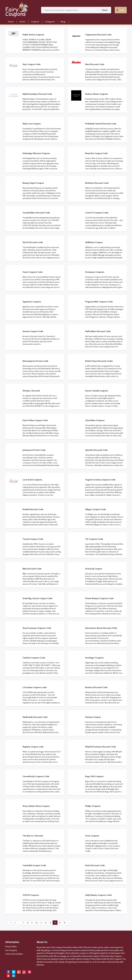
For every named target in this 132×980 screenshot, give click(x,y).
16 (65, 923)
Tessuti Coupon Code (33, 539)
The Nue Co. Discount (33, 836)
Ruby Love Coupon (32, 124)
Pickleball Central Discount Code (101, 124)
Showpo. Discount (31, 391)
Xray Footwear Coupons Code (37, 628)
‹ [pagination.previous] (7, 923)
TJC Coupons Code (94, 539)
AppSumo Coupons (32, 302)
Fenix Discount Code (95, 865)
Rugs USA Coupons (94, 776)
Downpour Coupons (95, 272)
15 (60, 923)
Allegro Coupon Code (95, 509)
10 (37, 923)
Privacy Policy (11, 947)
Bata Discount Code (95, 64)
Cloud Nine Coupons (95, 420)
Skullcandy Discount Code (35, 717)
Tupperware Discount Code (98, 35)
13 (50, 923)
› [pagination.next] (69, 923)
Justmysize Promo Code (34, 450)
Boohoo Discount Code (96, 687)
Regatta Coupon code (33, 747)
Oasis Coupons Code (33, 272)
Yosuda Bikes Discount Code (36, 213)
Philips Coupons (93, 806)
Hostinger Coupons (94, 658)
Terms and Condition (14, 954)
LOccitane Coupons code (35, 687)
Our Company (11, 950)
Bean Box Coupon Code (96, 153)
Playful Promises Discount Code (100, 747)
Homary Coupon (93, 717)
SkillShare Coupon (94, 242)
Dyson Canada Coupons (97, 391)
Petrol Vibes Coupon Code (35, 420)
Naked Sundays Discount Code (37, 94)
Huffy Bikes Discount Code (98, 331)
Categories (50, 22)
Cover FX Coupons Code (97, 213)
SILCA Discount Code (33, 242)
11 (41, 923)
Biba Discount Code (32, 569)
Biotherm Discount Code (97, 183)
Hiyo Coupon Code (32, 64)
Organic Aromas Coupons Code (100, 480)
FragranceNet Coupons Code (99, 302)
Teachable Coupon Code (34, 865)
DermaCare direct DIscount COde (101, 628)
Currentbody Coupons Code (36, 776)
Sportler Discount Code (96, 450)
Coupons (35, 22)
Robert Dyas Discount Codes (99, 361)
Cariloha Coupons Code (34, 658)
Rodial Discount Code (33, 509)
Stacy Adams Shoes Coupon (36, 806)
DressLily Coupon (94, 569)
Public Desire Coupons (33, 35)
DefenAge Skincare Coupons (36, 153)
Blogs (63, 22)
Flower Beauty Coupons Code (99, 598)
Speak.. (121, 10)
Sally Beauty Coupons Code (98, 895)
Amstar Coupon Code (33, 331)
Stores (22, 22)
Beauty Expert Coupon (33, 183)
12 (46, 923)
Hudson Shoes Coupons (97, 94)
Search (105, 10)
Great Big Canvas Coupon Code (37, 598)
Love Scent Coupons (32, 480)
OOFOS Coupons (31, 895)
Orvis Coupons (92, 836)
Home (11, 22)
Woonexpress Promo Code (35, 361)
